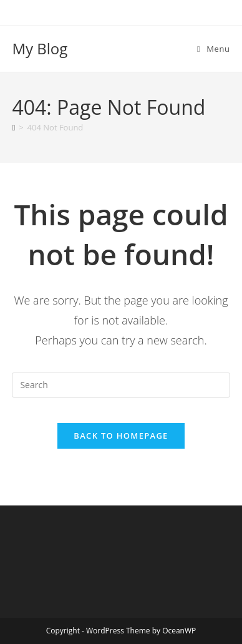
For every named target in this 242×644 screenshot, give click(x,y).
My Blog (40, 48)
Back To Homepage (121, 436)
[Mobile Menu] (214, 49)
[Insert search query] (121, 385)
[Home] (13, 127)
